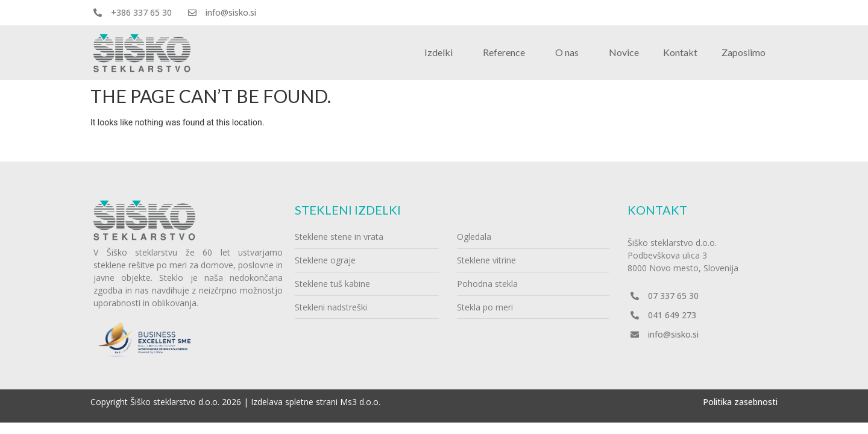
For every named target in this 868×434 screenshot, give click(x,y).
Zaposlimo (744, 52)
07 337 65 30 (673, 296)
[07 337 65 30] (635, 296)
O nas (570, 52)
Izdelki (442, 52)
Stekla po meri (485, 307)
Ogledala (474, 237)
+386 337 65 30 (141, 12)
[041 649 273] (635, 315)
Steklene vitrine (486, 260)
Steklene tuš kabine (332, 284)
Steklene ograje (325, 260)
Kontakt (680, 52)
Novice (624, 52)
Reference (507, 52)
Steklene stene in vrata (339, 237)
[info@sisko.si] (192, 13)
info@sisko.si (231, 12)
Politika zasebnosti (740, 402)
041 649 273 (672, 315)
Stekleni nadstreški (331, 307)
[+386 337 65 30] (98, 13)
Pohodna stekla (487, 284)
